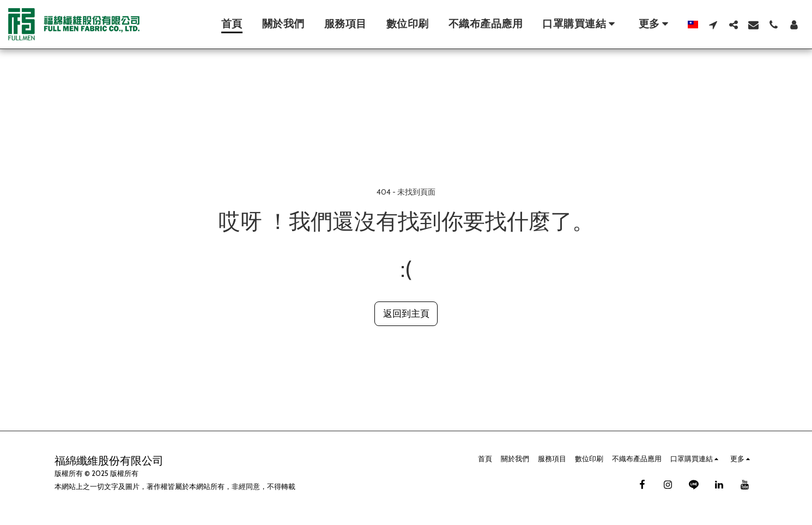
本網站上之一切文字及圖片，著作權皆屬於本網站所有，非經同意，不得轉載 (175, 486)
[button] (581, 25)
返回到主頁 (406, 313)
